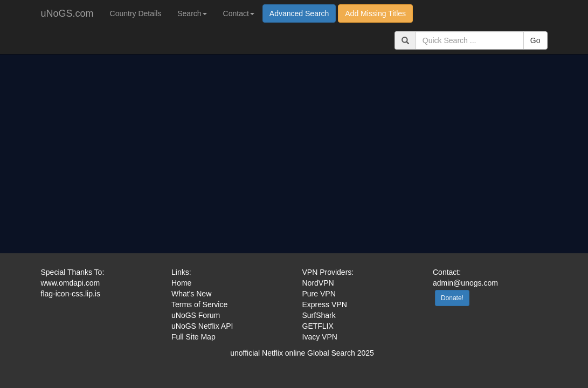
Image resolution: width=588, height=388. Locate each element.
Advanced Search (299, 13)
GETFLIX (318, 326)
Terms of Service (199, 304)
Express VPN (325, 304)
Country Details (136, 13)
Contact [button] (239, 13)
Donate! (452, 298)
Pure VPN (319, 294)
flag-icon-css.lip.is (71, 294)
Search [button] (192, 13)
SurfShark (319, 315)
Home (181, 283)
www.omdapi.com (71, 283)
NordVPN (318, 283)
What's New (191, 294)
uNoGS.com (67, 13)
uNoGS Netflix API (202, 326)
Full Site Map (193, 337)
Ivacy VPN (320, 337)
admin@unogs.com (465, 283)
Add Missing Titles (375, 13)
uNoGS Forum (196, 315)
